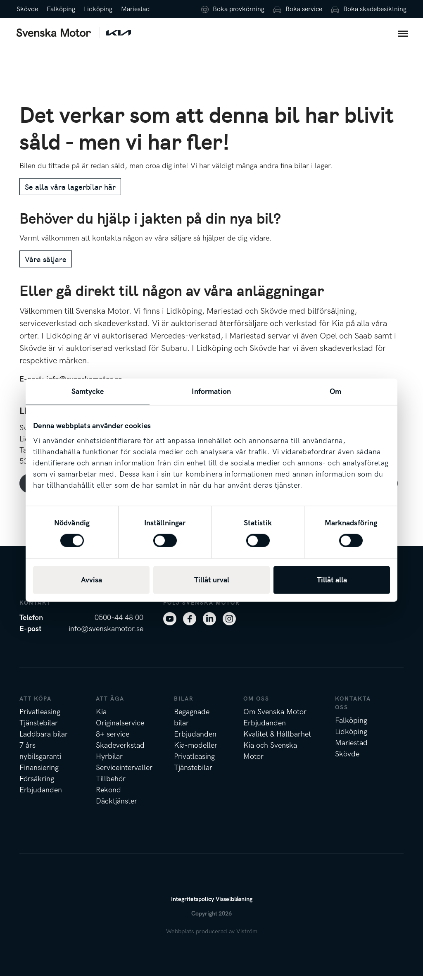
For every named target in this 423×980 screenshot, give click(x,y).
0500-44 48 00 (119, 621)
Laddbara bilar (44, 738)
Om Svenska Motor (275, 716)
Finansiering (39, 771)
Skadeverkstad (120, 749)
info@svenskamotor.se (106, 633)
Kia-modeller (196, 749)
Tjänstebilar (39, 727)
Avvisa (91, 580)
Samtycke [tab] (88, 391)
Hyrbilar (109, 760)
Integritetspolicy (192, 903)
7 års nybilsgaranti (40, 755)
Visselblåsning (234, 903)
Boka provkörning (239, 9)
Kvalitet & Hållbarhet (277, 738)
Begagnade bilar (192, 721)
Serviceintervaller (124, 771)
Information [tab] (211, 391)
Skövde (27, 9)
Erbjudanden (41, 794)
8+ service (113, 738)
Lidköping (98, 9)
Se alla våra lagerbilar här (70, 190)
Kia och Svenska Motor (270, 755)
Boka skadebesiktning (375, 9)
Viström (247, 935)
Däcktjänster (116, 805)
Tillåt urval (212, 580)
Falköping (61, 9)
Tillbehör (111, 783)
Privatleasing (40, 716)
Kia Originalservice (120, 721)
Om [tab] (335, 391)
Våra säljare (46, 263)
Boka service (304, 9)
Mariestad (135, 9)
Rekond (108, 794)
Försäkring (37, 783)
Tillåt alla (332, 580)
